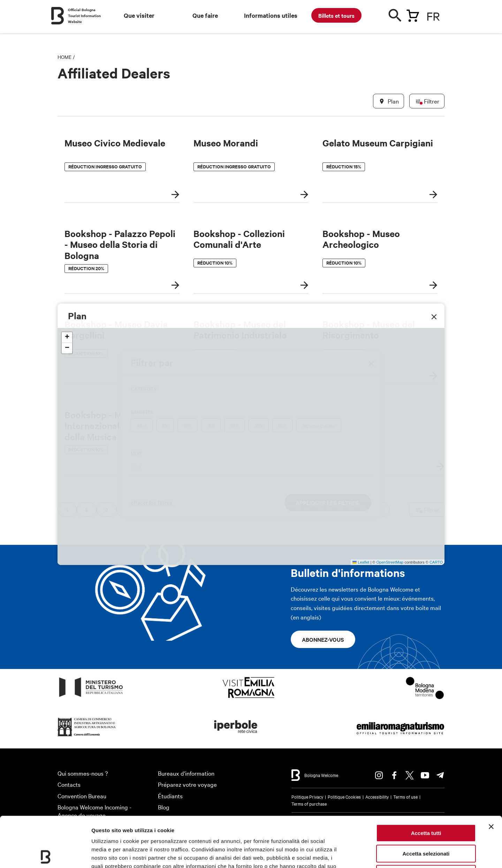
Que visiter (139, 15)
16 (357, 509)
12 (270, 509)
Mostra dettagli (367, 854)
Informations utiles (271, 15)
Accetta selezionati (426, 803)
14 (314, 509)
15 (335, 509)
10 (227, 509)
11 (249, 509)
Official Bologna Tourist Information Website (84, 16)
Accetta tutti (426, 783)
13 (292, 509)
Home (64, 57)
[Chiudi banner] (491, 776)
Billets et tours (336, 15)
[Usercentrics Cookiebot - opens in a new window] (45, 854)
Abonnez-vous (323, 639)
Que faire (205, 15)
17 (379, 509)
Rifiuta (426, 824)
